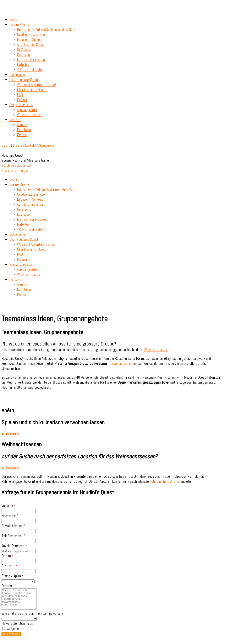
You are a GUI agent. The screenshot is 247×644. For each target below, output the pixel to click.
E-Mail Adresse (14, 526)
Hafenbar (23, 65)
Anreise (22, 125)
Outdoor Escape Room (32, 34)
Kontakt (15, 120)
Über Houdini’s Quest (24, 80)
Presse (22, 135)
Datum (8, 556)
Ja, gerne (11, 632)
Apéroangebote (27, 110)
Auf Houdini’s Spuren (31, 45)
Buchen (14, 19)
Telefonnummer (14, 536)
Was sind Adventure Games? (37, 85)
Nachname (10, 516)
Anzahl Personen (14, 546)
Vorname (9, 506)
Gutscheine (17, 75)
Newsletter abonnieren (17, 627)
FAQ (20, 95)
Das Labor (24, 55)
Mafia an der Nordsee (32, 60)
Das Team (24, 130)
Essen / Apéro (13, 576)
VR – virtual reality (30, 70)
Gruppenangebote (21, 105)
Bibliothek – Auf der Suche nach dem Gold (46, 29)
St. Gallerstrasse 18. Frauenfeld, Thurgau (16, 168)
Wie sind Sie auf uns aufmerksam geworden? (33, 617)
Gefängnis (24, 50)
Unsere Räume (19, 24)
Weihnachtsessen (29, 115)
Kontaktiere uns (120, 363)
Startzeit (10, 566)
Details (7, 586)
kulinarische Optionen (165, 481)
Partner (22, 100)
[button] (10, 433)
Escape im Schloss (30, 40)
